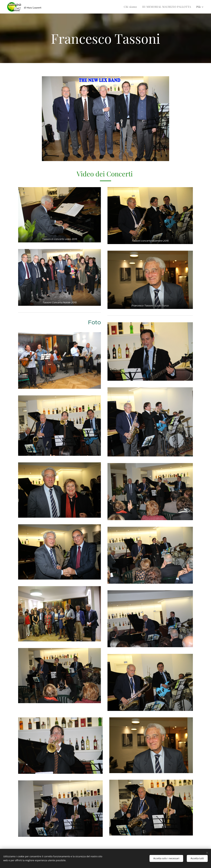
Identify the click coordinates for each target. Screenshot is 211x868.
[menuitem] (131, 7)
